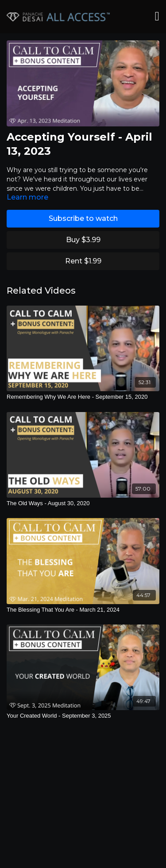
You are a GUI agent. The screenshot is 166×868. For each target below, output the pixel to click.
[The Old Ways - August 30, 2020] (83, 503)
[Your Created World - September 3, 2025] (83, 716)
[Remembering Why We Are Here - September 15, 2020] (83, 397)
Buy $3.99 (83, 240)
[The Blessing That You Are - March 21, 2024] (83, 610)
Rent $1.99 (83, 261)
